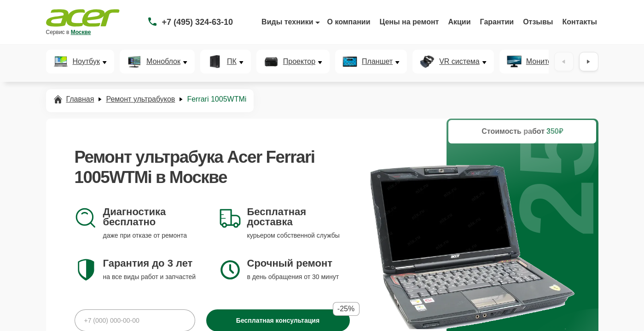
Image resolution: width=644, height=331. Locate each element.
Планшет (377, 62)
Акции (459, 22)
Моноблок (163, 62)
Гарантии (497, 22)
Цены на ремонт (409, 22)
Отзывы (538, 22)
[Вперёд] (589, 62)
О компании (349, 22)
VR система (459, 62)
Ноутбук (86, 62)
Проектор (299, 62)
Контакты (580, 22)
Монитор (541, 62)
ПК (232, 62)
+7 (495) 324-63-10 (198, 22)
